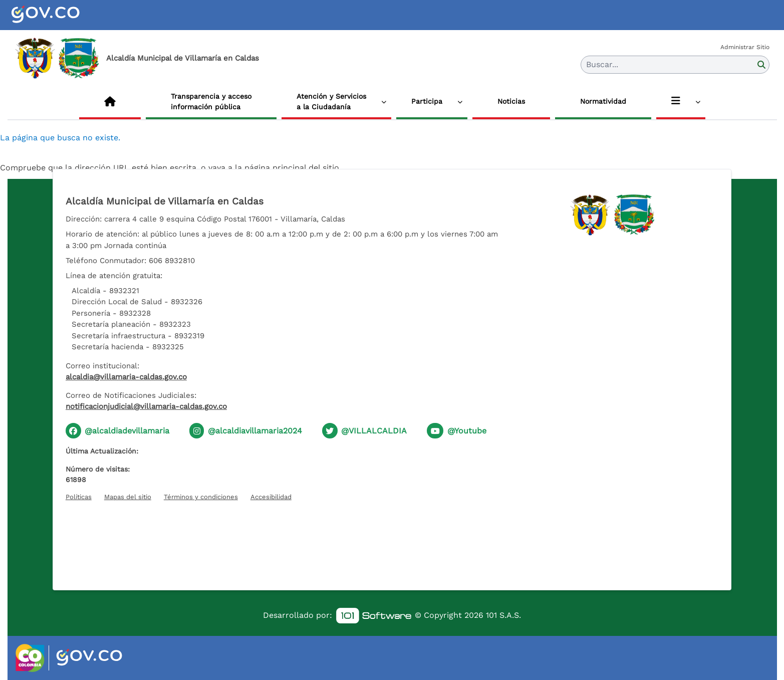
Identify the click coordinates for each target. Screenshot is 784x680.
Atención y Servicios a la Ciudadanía (331, 101)
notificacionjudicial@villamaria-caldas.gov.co (146, 406)
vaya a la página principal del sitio (274, 168)
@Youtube (467, 431)
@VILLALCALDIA (374, 431)
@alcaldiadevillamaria (127, 431)
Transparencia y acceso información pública (211, 101)
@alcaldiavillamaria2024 (255, 431)
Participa (427, 101)
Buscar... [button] (602, 64)
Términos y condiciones (201, 497)
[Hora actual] (392, 540)
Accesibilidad (271, 497)
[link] (374, 616)
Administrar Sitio (745, 47)
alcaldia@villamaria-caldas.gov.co (126, 377)
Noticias (511, 101)
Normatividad (603, 101)
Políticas (79, 497)
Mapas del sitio (128, 497)
